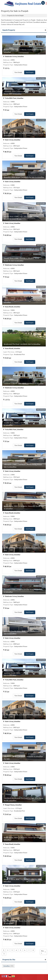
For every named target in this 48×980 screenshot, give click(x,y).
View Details (18, 72)
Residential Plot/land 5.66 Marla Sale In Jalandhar (22, 344)
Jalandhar (7, 966)
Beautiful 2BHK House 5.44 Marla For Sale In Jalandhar (24, 177)
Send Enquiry (30, 72)
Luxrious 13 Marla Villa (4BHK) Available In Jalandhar (24, 383)
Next (43, 952)
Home (4, 16)
